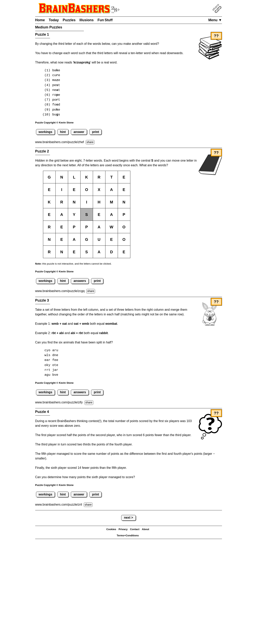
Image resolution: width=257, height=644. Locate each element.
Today (54, 20)
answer (79, 132)
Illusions (86, 20)
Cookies (111, 529)
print (96, 132)
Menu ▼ (215, 20)
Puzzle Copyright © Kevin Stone (54, 123)
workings (45, 132)
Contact (135, 529)
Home (40, 20)
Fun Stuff (105, 20)
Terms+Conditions (128, 535)
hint (63, 132)
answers (80, 281)
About (146, 529)
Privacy (123, 529)
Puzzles (69, 20)
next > (128, 518)
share (90, 142)
